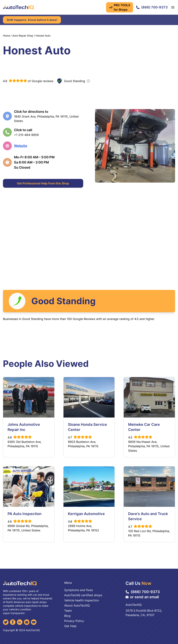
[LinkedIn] (20, 622)
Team (68, 611)
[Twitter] (6, 622)
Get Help (70, 626)
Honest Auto (43, 36)
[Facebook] (13, 622)
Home (6, 36)
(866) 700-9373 (152, 7)
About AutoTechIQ (77, 605)
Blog (67, 616)
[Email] (27, 622)
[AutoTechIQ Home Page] (18, 7)
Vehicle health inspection (82, 600)
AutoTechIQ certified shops (83, 595)
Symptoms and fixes (79, 590)
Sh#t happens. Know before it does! (32, 20)
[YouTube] (34, 622)
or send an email (142, 597)
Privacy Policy (74, 621)
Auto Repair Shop (23, 36)
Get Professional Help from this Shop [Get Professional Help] (43, 183)
